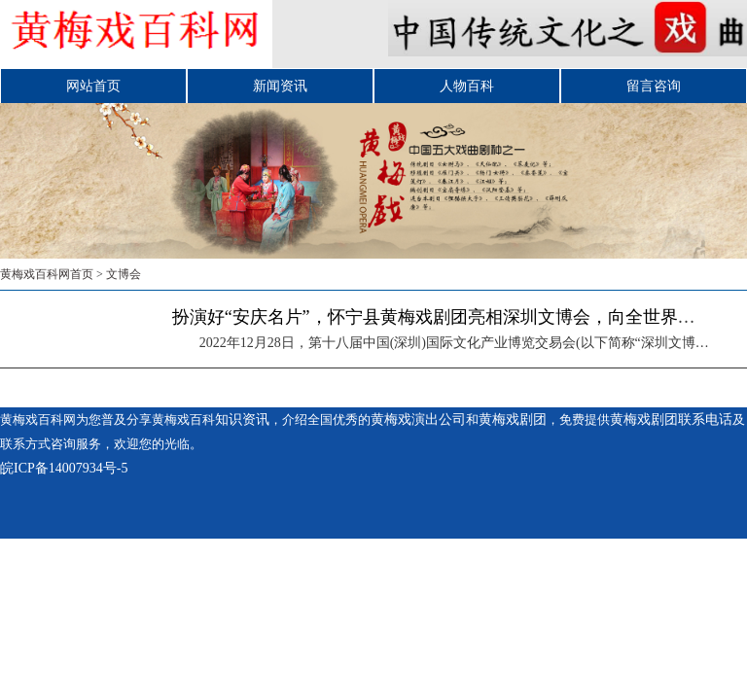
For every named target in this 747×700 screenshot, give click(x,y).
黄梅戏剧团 (513, 420)
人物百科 (467, 86)
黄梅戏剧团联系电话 (671, 420)
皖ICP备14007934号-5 (64, 468)
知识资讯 (242, 420)
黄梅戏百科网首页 (47, 274)
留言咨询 (654, 86)
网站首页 (93, 86)
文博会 (124, 274)
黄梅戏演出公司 (418, 420)
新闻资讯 (280, 86)
